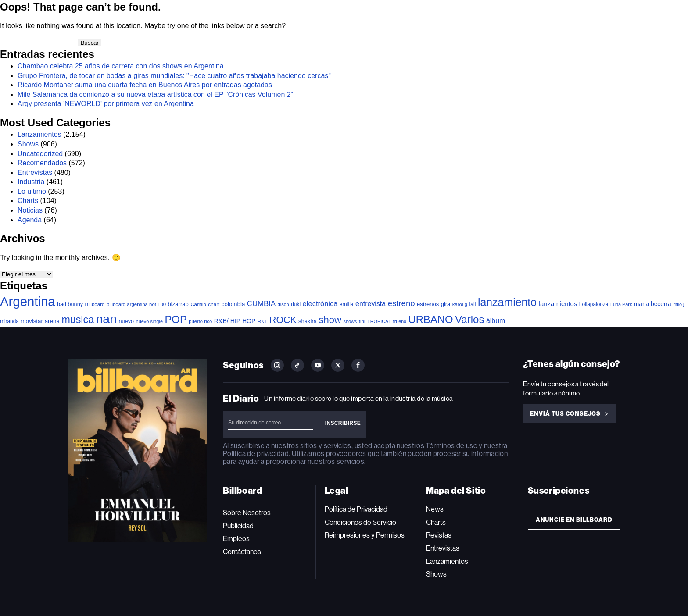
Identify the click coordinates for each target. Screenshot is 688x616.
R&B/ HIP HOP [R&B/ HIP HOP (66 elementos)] (235, 321)
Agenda (30, 220)
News (435, 509)
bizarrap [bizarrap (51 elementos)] (178, 304)
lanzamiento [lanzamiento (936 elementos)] (507, 302)
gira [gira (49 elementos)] (446, 304)
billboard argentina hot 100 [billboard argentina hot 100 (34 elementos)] (136, 304)
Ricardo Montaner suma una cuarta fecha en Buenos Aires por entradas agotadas (145, 85)
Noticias (30, 210)
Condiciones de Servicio (360, 522)
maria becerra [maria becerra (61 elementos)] (653, 304)
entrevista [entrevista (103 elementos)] (371, 304)
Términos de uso (451, 446)
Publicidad (238, 526)
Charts (28, 201)
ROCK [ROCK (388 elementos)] (283, 320)
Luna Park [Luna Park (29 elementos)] (621, 304)
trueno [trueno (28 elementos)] (400, 321)
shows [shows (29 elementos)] (350, 321)
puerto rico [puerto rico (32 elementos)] (200, 321)
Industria (31, 182)
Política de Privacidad (356, 509)
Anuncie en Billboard (574, 520)
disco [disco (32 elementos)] (283, 304)
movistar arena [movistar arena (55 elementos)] (40, 321)
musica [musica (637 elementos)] (78, 320)
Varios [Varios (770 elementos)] (470, 319)
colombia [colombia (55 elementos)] (233, 304)
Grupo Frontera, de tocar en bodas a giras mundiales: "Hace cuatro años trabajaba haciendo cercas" (174, 76)
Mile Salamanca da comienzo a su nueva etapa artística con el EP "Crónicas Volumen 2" (155, 94)
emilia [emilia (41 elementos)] (347, 304)
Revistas (439, 535)
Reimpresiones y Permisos (365, 535)
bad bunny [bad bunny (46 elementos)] (70, 304)
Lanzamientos (39, 134)
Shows (28, 144)
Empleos (236, 539)
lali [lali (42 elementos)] (472, 304)
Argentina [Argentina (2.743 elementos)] (28, 301)
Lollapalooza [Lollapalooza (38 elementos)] (594, 304)
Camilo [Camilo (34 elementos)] (198, 304)
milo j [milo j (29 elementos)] (679, 304)
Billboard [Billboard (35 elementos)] (95, 304)
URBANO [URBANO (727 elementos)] (430, 319)
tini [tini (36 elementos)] (362, 321)
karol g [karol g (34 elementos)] (460, 304)
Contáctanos (242, 552)
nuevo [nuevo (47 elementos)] (126, 321)
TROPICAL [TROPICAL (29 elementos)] (379, 321)
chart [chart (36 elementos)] (214, 304)
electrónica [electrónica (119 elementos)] (320, 303)
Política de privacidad (256, 454)
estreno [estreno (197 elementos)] (401, 303)
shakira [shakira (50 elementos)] (308, 321)
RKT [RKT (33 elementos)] (263, 321)
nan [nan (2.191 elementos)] (106, 319)
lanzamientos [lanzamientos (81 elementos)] (558, 304)
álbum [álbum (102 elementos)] (496, 321)
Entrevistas (35, 173)
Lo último (32, 191)
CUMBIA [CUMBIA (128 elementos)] (261, 304)
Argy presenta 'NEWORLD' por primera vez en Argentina (106, 104)
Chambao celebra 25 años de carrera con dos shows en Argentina (121, 66)
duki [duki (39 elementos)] (296, 304)
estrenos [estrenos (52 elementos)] (428, 304)
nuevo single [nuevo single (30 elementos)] (149, 321)
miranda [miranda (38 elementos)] (9, 321)
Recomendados (42, 163)
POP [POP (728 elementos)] (176, 319)
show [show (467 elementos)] (330, 320)
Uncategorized (40, 154)
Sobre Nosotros (247, 513)
